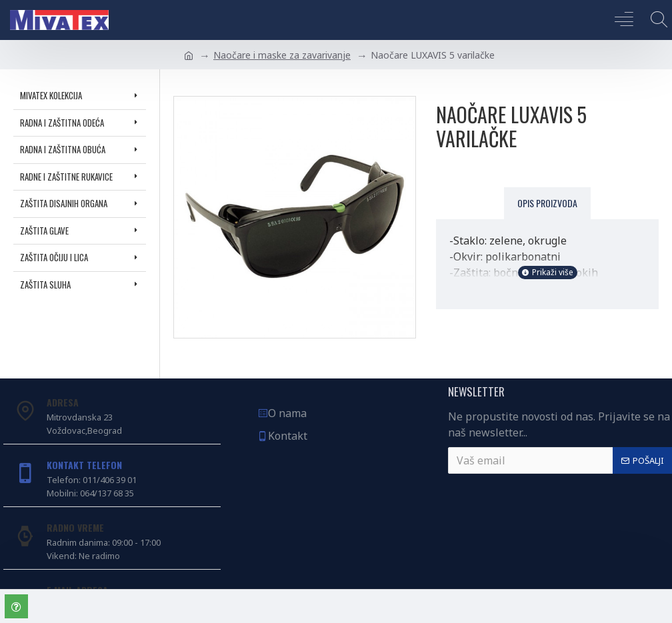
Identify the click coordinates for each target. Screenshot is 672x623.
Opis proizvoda (547, 203)
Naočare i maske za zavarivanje (282, 55)
